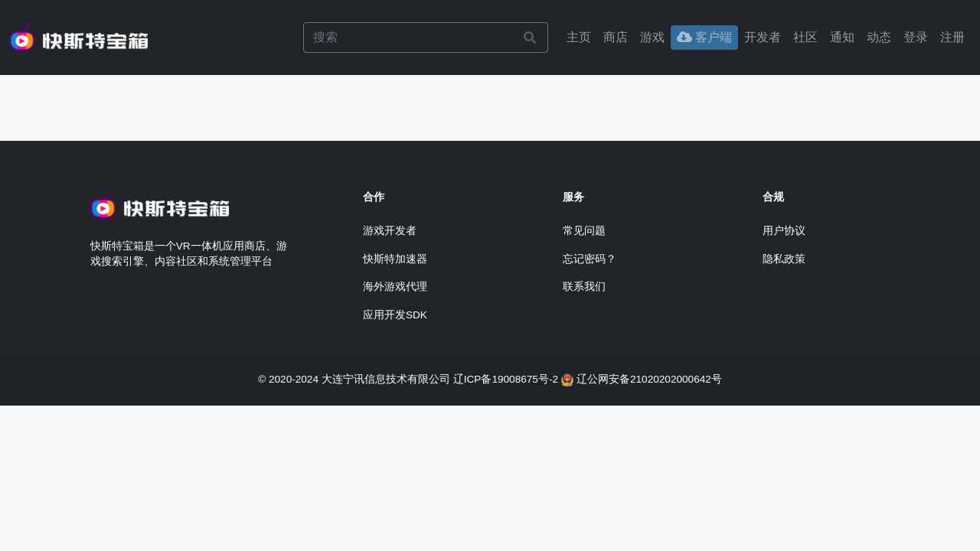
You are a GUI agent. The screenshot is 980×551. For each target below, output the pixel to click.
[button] (916, 37)
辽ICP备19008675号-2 (506, 379)
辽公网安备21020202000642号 (649, 379)
